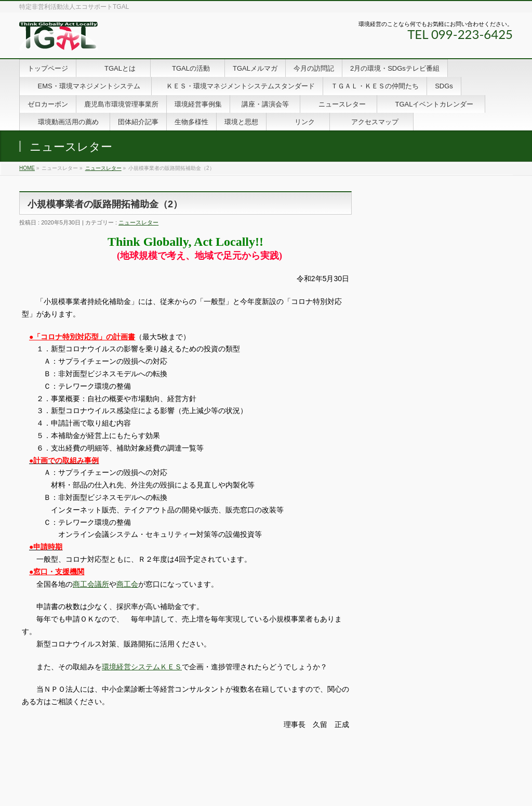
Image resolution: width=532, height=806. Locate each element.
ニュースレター (103, 168)
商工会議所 (91, 584)
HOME (27, 168)
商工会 (127, 584)
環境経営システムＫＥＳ (142, 667)
